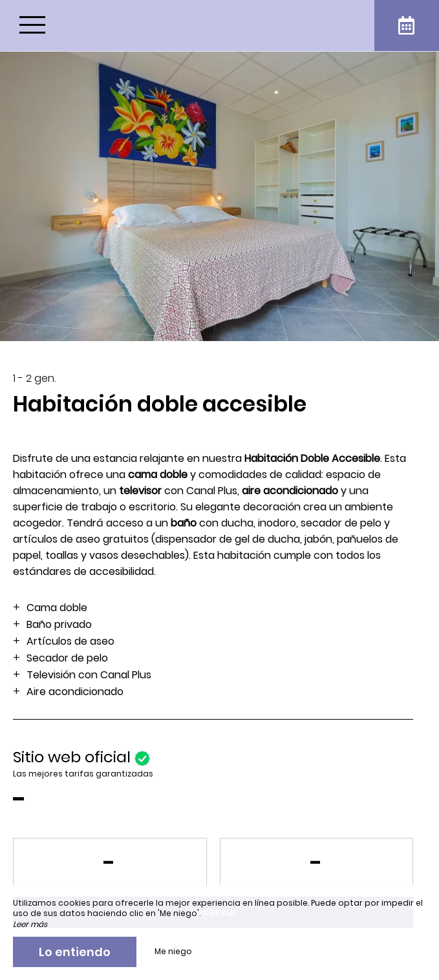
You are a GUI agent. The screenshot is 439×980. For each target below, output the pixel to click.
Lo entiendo (75, 952)
